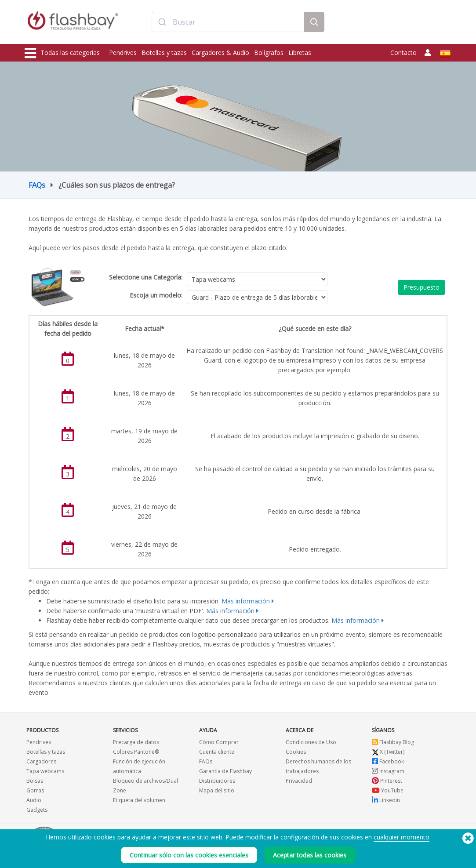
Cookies (296, 752)
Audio (34, 800)
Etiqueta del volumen (139, 800)
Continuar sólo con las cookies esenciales (189, 855)
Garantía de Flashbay (225, 771)
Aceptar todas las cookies (310, 855)
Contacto (403, 53)
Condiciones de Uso (311, 742)
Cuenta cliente (217, 752)
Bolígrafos (269, 53)
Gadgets (37, 810)
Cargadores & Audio (220, 53)
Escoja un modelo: (156, 295)
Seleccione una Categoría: (146, 277)
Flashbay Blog (393, 742)
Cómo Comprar (219, 742)
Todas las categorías (62, 53)
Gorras (35, 790)
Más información (246, 601)
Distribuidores (217, 781)
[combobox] (228, 23)
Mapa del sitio (217, 790)
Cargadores (41, 761)
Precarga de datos (136, 742)
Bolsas (35, 781)
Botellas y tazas (164, 53)
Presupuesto (421, 287)
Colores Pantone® (136, 752)
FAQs (37, 185)
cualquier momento (402, 837)
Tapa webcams (45, 771)
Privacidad (299, 781)
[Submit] (162, 23)
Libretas (300, 53)
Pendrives (123, 53)
